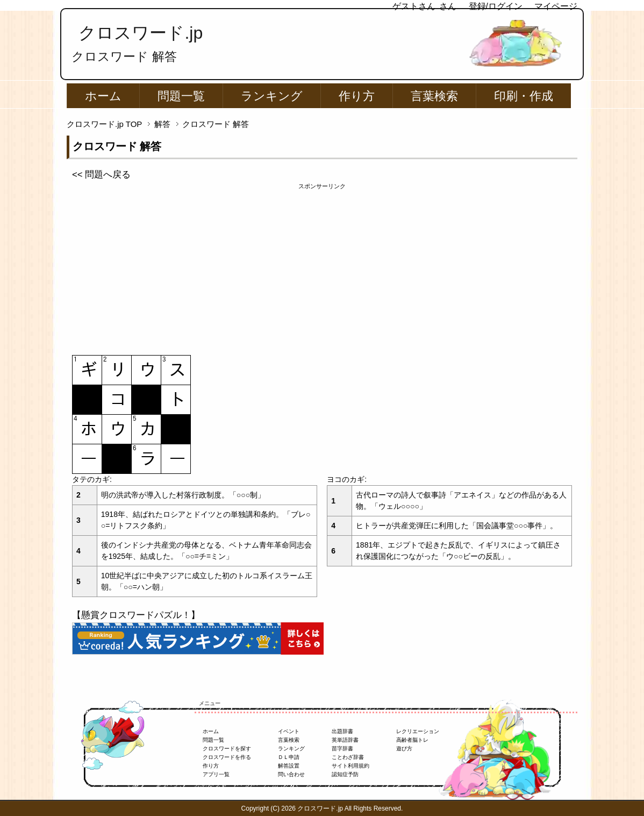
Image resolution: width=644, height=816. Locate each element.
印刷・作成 (524, 96)
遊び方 (404, 748)
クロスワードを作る (227, 757)
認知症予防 (345, 774)
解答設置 (289, 766)
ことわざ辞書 (348, 757)
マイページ (556, 6)
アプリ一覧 (216, 774)
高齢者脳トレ (412, 740)
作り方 (357, 96)
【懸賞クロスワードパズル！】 (136, 615)
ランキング (272, 96)
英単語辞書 (345, 740)
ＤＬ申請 (289, 757)
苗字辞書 (342, 748)
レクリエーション (418, 731)
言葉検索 (434, 96)
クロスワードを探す (227, 748)
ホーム (103, 96)
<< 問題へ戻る (101, 175)
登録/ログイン (496, 6)
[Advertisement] (322, 266)
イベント (289, 731)
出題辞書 (342, 731)
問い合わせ (291, 774)
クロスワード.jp (141, 33)
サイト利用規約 (350, 766)
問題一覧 (181, 96)
